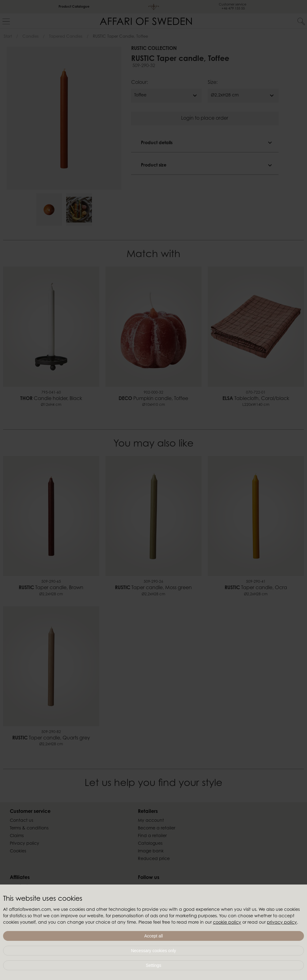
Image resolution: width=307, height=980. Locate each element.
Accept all (154, 936)
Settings (154, 965)
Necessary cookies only (153, 951)
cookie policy (227, 923)
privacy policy (282, 923)
